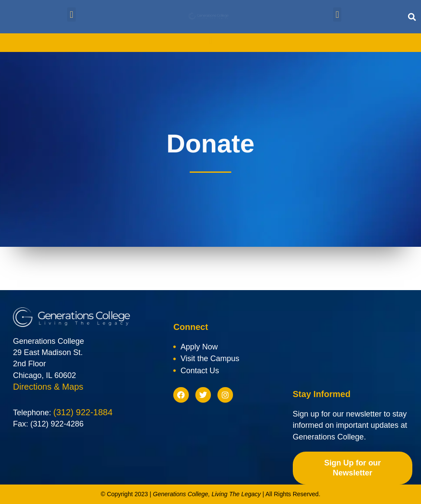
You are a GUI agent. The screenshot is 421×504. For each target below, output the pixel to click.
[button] (71, 15)
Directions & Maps (48, 387)
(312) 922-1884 (83, 412)
